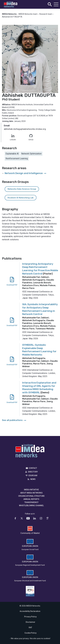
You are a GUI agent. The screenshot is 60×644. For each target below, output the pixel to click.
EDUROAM (33, 476)
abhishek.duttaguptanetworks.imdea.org (25, 129)
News (33, 479)
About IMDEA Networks (31, 493)
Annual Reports (31, 499)
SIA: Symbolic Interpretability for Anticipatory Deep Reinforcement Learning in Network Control (40, 309)
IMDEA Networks (30, 451)
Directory (33, 472)
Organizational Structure (31, 496)
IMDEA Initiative (31, 490)
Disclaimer (30, 622)
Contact (33, 468)
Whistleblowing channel (31, 505)
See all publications (14, 420)
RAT (30, 627)
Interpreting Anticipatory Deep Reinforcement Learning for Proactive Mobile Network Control (40, 269)
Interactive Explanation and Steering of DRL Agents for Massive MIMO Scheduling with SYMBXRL (39, 388)
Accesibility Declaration (30, 611)
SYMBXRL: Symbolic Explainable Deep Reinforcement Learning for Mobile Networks (39, 350)
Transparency (31, 502)
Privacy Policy (30, 617)
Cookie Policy (30, 633)
